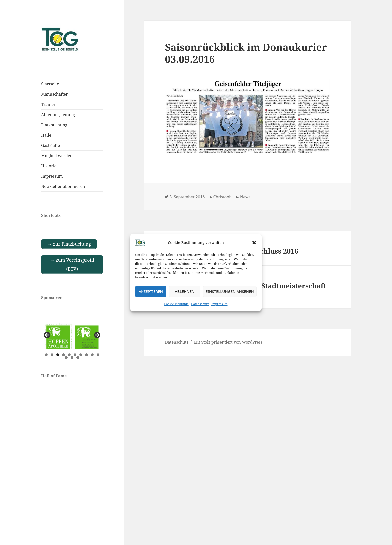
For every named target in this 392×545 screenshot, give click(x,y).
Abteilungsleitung (58, 115)
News (245, 197)
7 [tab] (81, 355)
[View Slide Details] (72, 337)
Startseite (50, 84)
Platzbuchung (54, 125)
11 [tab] (66, 357)
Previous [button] (47, 335)
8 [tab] (87, 355)
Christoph (222, 197)
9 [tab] (92, 355)
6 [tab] (75, 355)
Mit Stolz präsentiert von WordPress (228, 342)
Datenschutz (200, 304)
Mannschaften (55, 94)
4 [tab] (64, 355)
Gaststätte (51, 145)
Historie (49, 166)
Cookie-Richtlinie (177, 304)
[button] (254, 243)
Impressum (220, 304)
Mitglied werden (57, 156)
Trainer (48, 104)
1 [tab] (46, 355)
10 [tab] (98, 355)
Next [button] (97, 335)
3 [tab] (58, 355)
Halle (46, 135)
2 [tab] (52, 355)
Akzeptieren (151, 291)
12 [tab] (72, 357)
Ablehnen (185, 291)
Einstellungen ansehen (230, 291)
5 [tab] (69, 355)
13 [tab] (78, 357)
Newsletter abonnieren (63, 186)
